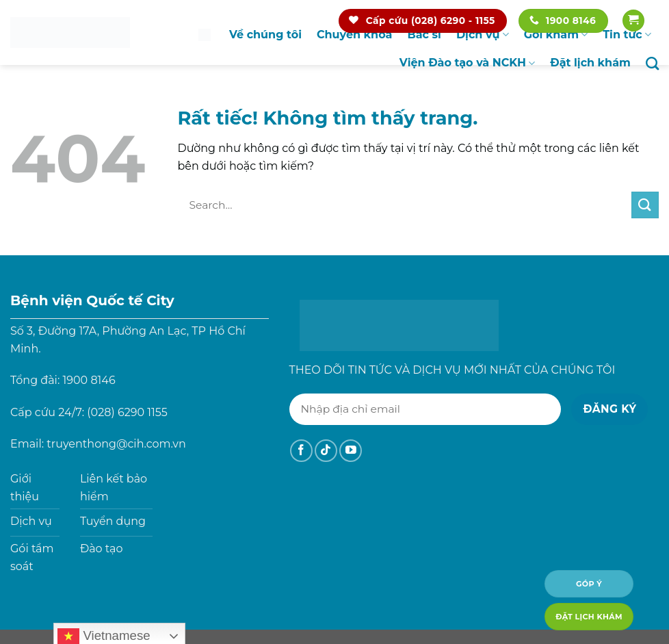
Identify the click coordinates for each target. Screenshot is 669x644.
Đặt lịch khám (590, 63)
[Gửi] (645, 205)
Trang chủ (205, 35)
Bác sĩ (424, 35)
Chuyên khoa (354, 35)
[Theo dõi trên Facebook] (301, 451)
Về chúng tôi (265, 35)
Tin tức (627, 35)
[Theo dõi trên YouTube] (351, 451)
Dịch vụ (483, 35)
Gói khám (556, 35)
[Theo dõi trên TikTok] (326, 451)
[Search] (652, 63)
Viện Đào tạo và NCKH (467, 63)
